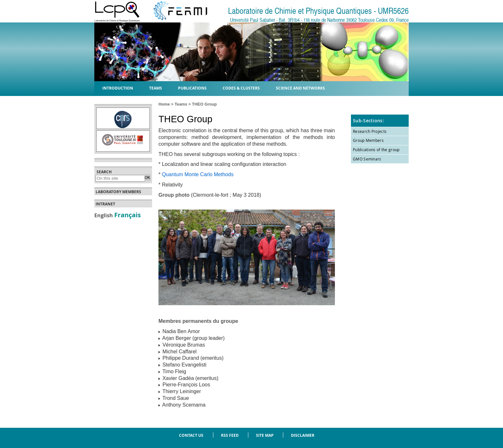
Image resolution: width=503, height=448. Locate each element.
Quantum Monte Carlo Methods (198, 174)
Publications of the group (376, 150)
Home (164, 104)
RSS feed (230, 435)
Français (128, 215)
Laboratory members (118, 192)
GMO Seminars (367, 159)
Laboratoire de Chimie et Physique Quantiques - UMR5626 (318, 11)
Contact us (191, 435)
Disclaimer (303, 435)
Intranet (105, 204)
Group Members (368, 140)
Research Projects (370, 131)
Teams (181, 104)
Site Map (265, 435)
